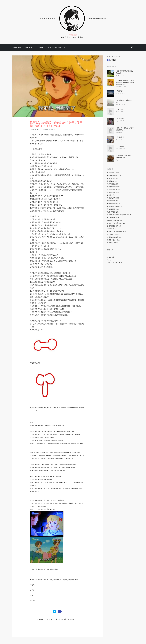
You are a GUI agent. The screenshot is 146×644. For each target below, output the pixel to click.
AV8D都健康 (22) (112, 243)
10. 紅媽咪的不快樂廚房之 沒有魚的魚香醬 (124, 157)
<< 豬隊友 (40, 619)
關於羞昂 (29, 47)
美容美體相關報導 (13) (114, 226)
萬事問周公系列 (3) (113, 209)
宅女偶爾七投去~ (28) (114, 234)
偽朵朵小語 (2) (112, 195)
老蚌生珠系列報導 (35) (114, 237)
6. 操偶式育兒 (120, 119)
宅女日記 (73, 35)
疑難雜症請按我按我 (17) (115, 206)
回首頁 (50, 619)
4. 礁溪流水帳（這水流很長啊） (124, 101)
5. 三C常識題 (120, 109)
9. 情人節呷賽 (120, 146)
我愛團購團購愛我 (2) (114, 204)
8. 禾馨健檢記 (120, 137)
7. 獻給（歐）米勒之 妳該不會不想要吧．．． (125, 129)
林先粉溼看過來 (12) (113, 173)
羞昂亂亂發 (17, 47)
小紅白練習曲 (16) (113, 201)
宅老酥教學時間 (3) (113, 198)
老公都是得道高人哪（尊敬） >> (67, 619)
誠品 (32, 595)
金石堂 (32, 590)
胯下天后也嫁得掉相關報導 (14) (117, 232)
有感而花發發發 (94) (113, 178)
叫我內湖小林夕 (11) (113, 218)
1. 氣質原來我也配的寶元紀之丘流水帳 (125, 72)
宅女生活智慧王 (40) (113, 190)
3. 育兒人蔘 (119, 91)
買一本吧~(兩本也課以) (56, 47)
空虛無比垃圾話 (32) (113, 187)
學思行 (32, 601)
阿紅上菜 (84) (111, 229)
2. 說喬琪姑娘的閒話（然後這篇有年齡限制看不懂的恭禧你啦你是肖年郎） (125, 82)
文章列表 (40, 47)
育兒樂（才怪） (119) (114, 240)
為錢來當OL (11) (112, 181)
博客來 (32, 585)
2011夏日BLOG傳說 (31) (114, 220)
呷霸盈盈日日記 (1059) (114, 176)
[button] (132, 47)
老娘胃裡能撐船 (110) (114, 184)
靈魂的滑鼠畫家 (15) (113, 192)
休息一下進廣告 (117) (114, 212)
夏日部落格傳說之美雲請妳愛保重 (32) (119, 215)
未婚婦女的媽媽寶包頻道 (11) (116, 223)
